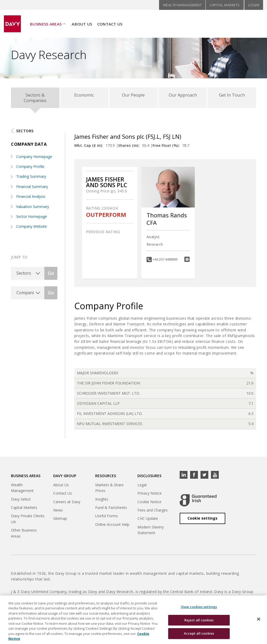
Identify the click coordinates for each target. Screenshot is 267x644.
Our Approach (183, 95)
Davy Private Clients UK (28, 520)
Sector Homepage (32, 218)
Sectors (25, 132)
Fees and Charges (153, 512)
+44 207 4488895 (165, 261)
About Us (82, 21)
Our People (133, 95)
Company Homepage (34, 158)
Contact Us (110, 21)
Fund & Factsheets (111, 509)
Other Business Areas (24, 535)
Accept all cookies (199, 637)
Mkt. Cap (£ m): (89, 147)
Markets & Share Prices (109, 489)
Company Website (32, 228)
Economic (84, 95)
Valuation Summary (33, 208)
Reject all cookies (199, 623)
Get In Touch (232, 95)
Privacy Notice (150, 495)
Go (51, 275)
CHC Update (148, 520)
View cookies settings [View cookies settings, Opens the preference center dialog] (199, 610)
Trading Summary (31, 178)
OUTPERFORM (106, 216)
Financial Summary (32, 188)
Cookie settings (202, 520)
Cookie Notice (149, 503)
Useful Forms (107, 517)
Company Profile (30, 168)
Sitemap (60, 520)
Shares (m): (129, 147)
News (58, 512)
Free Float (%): (166, 147)
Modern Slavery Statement (151, 531)
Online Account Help (112, 526)
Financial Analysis (31, 198)
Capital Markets (225, 5)
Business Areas (46, 21)
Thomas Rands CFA (167, 220)
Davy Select (21, 500)
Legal (142, 486)
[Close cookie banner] (259, 622)
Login (254, 5)
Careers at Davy (67, 503)
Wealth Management (182, 5)
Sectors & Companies (35, 98)
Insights (102, 500)
